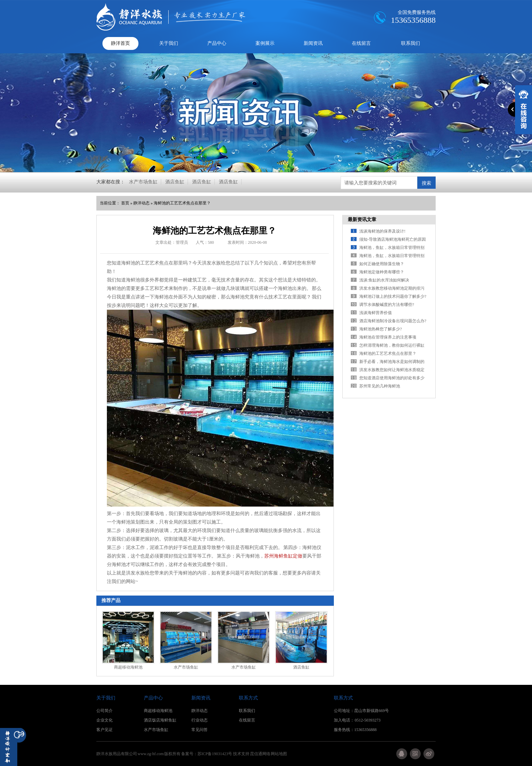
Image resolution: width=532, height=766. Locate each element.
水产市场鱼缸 (143, 182)
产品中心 (217, 43)
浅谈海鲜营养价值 (376, 313)
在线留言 (361, 43)
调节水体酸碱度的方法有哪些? (387, 305)
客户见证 (104, 730)
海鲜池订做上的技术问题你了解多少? (393, 296)
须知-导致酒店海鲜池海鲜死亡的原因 (393, 239)
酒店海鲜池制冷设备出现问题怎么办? (393, 321)
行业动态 (199, 720)
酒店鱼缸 (175, 182)
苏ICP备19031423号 (215, 754)
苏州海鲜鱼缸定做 (283, 556)
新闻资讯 (313, 43)
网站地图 (279, 754)
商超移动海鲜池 (128, 667)
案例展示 (265, 43)
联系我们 (411, 43)
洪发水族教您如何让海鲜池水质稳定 (392, 370)
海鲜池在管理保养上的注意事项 (388, 337)
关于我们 (169, 43)
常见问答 (199, 730)
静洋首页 (120, 43)
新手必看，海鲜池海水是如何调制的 (392, 362)
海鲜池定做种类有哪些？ (382, 272)
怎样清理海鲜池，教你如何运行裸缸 (392, 345)
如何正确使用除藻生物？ (382, 264)
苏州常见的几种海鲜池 (380, 386)
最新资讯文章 (362, 220)
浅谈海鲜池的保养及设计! (382, 231)
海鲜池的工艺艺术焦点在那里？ (182, 203)
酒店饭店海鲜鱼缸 (160, 720)
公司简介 (104, 711)
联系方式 (248, 698)
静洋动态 (141, 203)
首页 (125, 203)
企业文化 (104, 720)
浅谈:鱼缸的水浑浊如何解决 (384, 280)
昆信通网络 (260, 754)
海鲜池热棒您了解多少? (381, 329)
